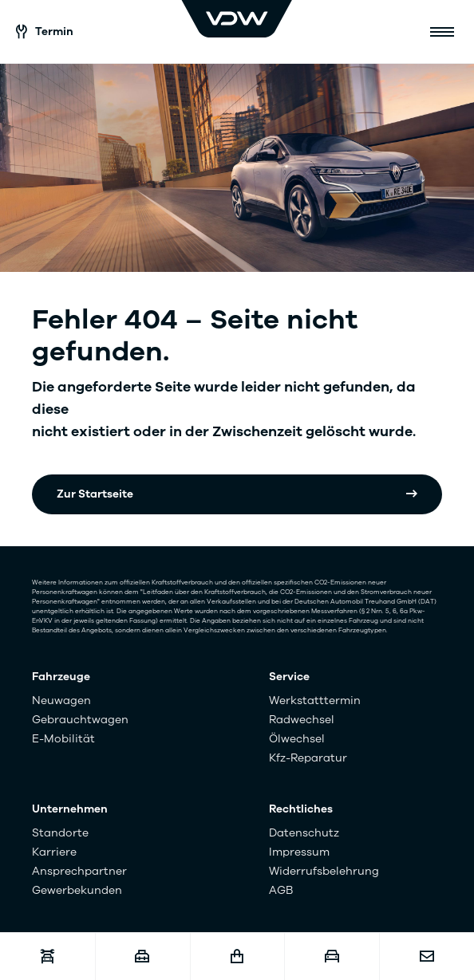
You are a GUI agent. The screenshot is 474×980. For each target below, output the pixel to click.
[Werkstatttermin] (47, 956)
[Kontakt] (427, 956)
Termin (45, 31)
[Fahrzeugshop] (237, 956)
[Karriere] (142, 956)
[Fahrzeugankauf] (332, 956)
